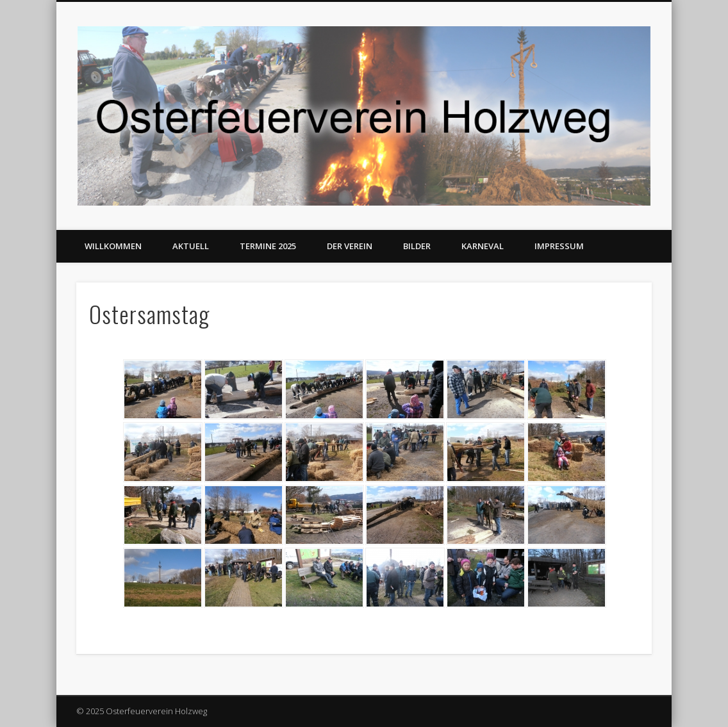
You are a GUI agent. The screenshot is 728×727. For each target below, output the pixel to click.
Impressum (559, 246)
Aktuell (191, 246)
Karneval (483, 246)
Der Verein (350, 246)
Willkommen (113, 246)
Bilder (417, 246)
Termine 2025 (268, 246)
